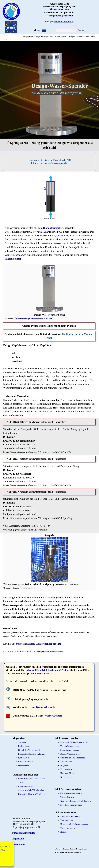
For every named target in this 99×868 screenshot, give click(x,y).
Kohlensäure (41, 674)
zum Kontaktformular (43, 707)
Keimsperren (66, 777)
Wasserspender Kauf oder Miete (48, 652)
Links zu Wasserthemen (71, 816)
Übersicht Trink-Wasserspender (74, 742)
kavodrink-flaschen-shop (71, 805)
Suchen (81, 30)
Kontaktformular (26, 762)
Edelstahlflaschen (26, 786)
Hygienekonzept (14, 259)
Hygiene (64, 765)
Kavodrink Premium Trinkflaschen (76, 801)
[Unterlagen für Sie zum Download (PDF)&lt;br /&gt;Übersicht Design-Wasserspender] (50, 162)
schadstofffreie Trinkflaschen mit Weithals (48, 670)
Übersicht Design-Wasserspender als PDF (34, 319)
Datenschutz (19, 844)
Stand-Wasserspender (70, 750)
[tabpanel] (11, 11)
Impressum (18, 839)
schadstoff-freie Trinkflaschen (31, 790)
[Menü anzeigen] (44, 30)
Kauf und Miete (67, 773)
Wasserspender (53, 716)
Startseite (22, 742)
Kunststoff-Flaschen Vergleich (31, 794)
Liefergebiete (24, 746)
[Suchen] (66, 30)
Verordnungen (67, 820)
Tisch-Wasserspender (70, 746)
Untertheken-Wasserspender (73, 758)
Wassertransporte (68, 828)
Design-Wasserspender (70, 754)
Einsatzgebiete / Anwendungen (32, 754)
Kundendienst (66, 769)
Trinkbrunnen (66, 762)
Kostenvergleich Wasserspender (74, 824)
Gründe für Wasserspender (30, 750)
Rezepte (64, 832)
